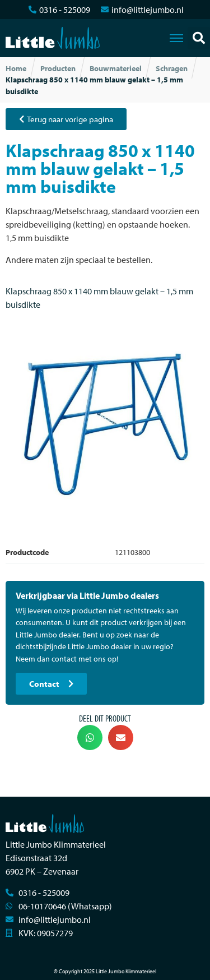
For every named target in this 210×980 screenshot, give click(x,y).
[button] (199, 38)
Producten (58, 68)
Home (16, 68)
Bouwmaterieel (116, 68)
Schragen (172, 68)
